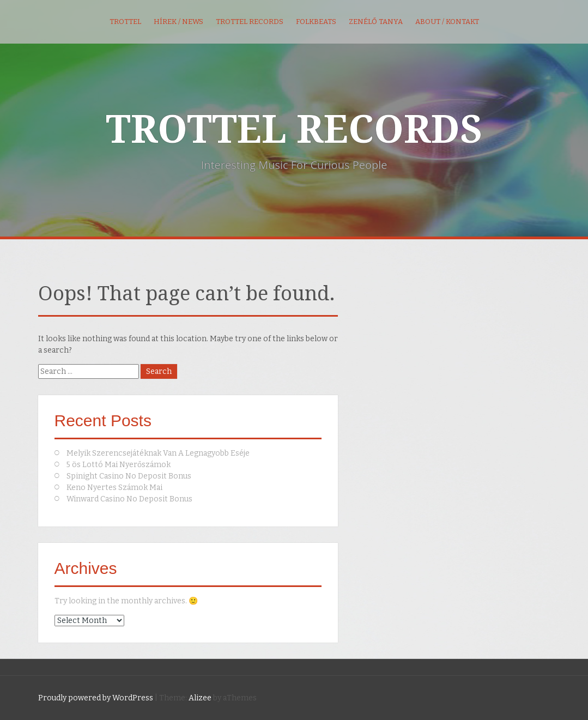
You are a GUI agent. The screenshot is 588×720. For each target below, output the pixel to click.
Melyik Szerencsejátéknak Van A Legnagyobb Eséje (158, 453)
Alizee (200, 698)
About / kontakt (447, 22)
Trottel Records (250, 22)
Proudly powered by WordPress (96, 698)
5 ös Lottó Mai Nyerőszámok (119, 465)
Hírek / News (178, 22)
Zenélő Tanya (376, 22)
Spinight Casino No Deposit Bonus (129, 476)
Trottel (125, 22)
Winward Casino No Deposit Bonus (129, 499)
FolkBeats (316, 22)
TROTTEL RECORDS (294, 130)
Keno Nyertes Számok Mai (114, 488)
